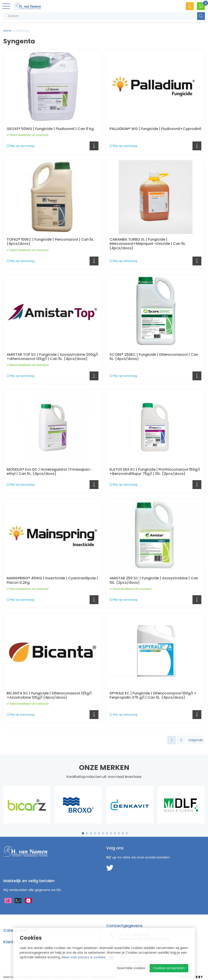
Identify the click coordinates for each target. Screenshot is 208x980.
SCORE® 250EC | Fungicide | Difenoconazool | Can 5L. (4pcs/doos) (154, 357)
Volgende (196, 740)
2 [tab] (87, 833)
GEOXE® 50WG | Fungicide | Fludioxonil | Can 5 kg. (51, 129)
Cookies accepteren (169, 968)
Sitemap (9, 977)
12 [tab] (127, 833)
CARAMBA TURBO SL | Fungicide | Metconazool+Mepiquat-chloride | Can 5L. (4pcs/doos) (148, 244)
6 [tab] (103, 833)
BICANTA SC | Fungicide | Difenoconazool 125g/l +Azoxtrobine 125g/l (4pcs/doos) (49, 695)
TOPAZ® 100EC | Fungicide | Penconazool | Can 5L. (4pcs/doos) (50, 242)
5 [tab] (99, 833)
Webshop (23, 31)
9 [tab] (115, 833)
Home (7, 31)
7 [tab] (107, 833)
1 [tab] (83, 833)
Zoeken (201, 16)
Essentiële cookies (131, 968)
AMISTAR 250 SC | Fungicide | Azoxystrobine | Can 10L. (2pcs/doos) (154, 580)
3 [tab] (91, 833)
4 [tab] (95, 833)
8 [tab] (111, 833)
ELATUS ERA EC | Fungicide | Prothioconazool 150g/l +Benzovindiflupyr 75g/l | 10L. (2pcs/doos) (155, 472)
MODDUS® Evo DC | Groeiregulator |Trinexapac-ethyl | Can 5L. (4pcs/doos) (49, 472)
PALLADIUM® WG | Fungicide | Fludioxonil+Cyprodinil (155, 129)
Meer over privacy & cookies (83, 957)
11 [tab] (123, 833)
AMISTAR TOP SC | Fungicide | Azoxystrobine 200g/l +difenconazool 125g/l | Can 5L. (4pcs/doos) (52, 357)
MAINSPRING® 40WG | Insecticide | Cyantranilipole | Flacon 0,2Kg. (52, 580)
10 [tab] (119, 833)
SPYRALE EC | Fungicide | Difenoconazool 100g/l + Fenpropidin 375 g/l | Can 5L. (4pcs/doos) (153, 695)
